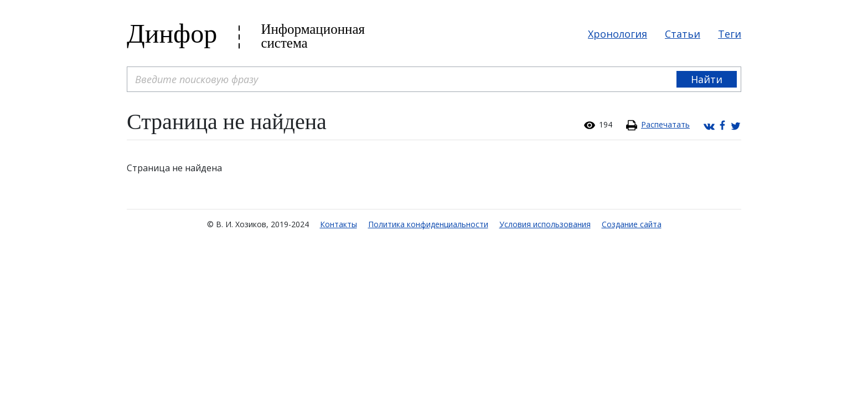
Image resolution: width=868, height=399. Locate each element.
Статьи (683, 34)
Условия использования (545, 224)
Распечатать (665, 124)
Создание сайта (632, 224)
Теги (730, 34)
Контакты (339, 224)
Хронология (618, 34)
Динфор (172, 34)
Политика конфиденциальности (428, 224)
